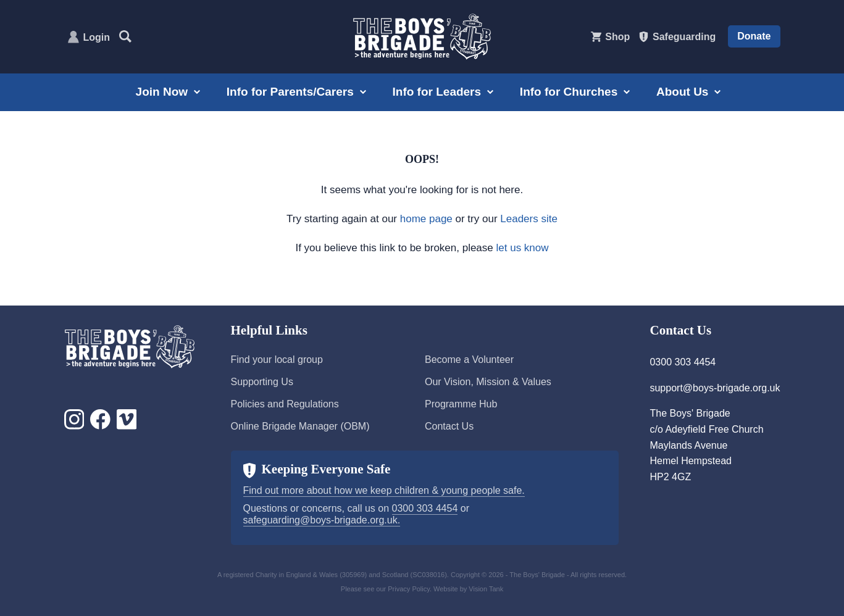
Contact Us (449, 426)
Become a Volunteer (469, 360)
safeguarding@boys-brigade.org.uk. (322, 520)
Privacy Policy (409, 589)
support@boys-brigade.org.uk (715, 388)
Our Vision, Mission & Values (488, 382)
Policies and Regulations (285, 404)
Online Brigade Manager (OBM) (300, 426)
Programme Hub (461, 404)
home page (426, 219)
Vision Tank (486, 589)
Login (97, 37)
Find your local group (277, 360)
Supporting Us (262, 382)
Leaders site (529, 219)
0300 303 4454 (425, 508)
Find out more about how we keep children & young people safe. (384, 490)
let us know (523, 248)
